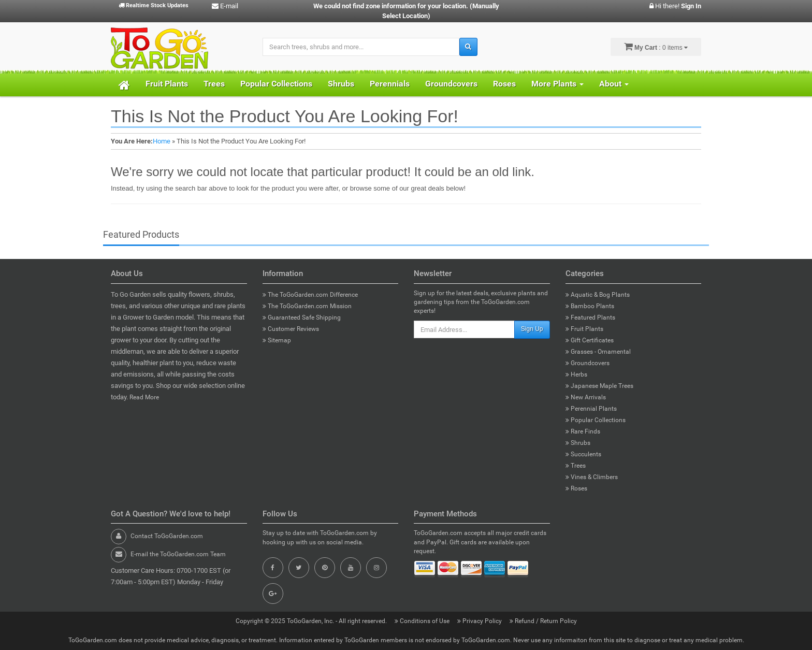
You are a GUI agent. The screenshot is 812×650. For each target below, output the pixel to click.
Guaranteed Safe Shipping (302, 317)
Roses (504, 84)
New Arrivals (586, 397)
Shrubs (341, 84)
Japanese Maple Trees (599, 386)
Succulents (583, 454)
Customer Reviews (291, 329)
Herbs (576, 374)
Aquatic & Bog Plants (598, 295)
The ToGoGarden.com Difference (310, 295)
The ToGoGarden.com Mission (307, 306)
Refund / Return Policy (543, 621)
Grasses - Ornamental (598, 352)
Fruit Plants (167, 84)
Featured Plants (590, 317)
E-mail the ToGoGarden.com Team (178, 554)
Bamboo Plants (590, 306)
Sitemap (277, 340)
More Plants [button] (557, 84)
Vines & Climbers (592, 477)
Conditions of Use (423, 621)
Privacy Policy (480, 621)
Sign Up (532, 329)
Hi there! (675, 6)
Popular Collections (276, 84)
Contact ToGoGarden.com (167, 536)
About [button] (614, 84)
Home (162, 141)
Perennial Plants (591, 409)
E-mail (225, 6)
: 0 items (656, 47)
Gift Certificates (590, 340)
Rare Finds (583, 431)
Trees (214, 84)
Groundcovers (451, 84)
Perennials (390, 84)
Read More (144, 397)
